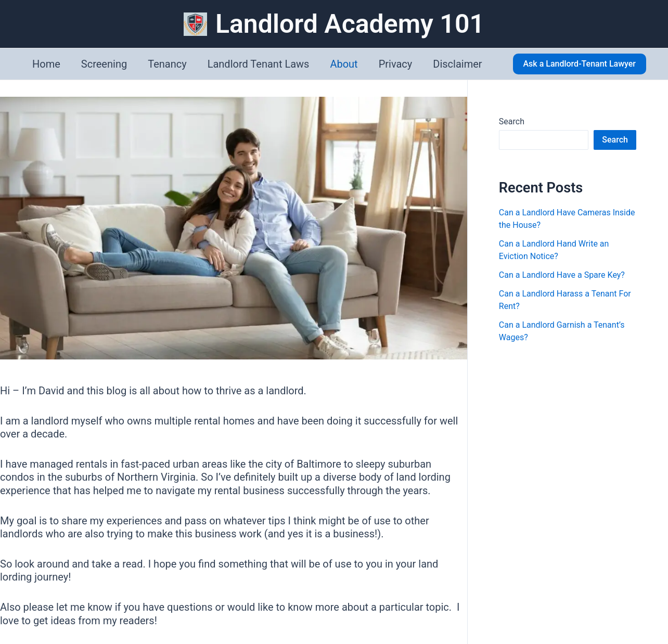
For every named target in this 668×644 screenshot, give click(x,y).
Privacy (396, 64)
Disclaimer (457, 64)
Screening (104, 64)
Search (512, 121)
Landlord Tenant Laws (259, 64)
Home (46, 64)
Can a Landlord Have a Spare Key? (562, 275)
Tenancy (167, 64)
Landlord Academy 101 (350, 24)
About (344, 64)
